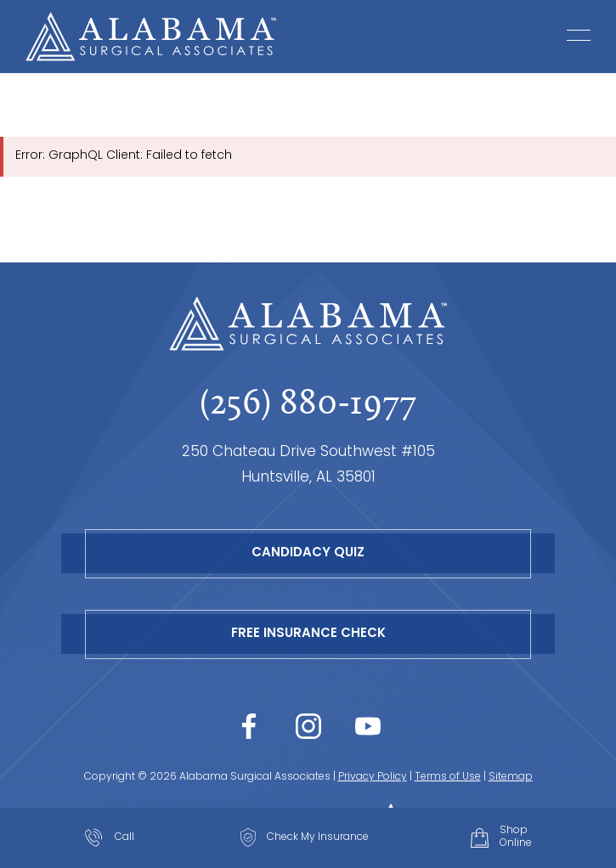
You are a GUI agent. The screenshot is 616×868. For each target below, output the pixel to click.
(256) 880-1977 (308, 401)
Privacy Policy (373, 777)
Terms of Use (448, 777)
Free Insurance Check (308, 634)
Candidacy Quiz (308, 553)
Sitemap (511, 777)
